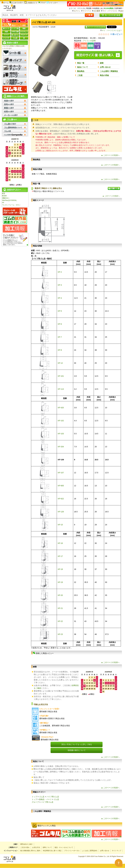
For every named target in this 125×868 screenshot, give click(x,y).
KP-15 (60, 525)
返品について (83, 67)
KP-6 (60, 324)
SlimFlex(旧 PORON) (9, 200)
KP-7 (60, 337)
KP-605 (61, 486)
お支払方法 (36, 847)
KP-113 (61, 389)
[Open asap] (119, 863)
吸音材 (4, 196)
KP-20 (60, 595)
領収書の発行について (77, 750)
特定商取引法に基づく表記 (52, 851)
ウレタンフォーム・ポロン (11, 205)
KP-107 (61, 473)
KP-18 (60, 569)
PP (3, 203)
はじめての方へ (16, 3)
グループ (35, 802)
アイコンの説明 (89, 41)
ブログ (42, 3)
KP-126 (61, 512)
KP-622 (61, 499)
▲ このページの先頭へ (110, 155)
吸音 (4, 193)
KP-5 (60, 311)
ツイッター (52, 3)
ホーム (5, 3)
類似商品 (81, 71)
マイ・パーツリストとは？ (111, 30)
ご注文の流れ (25, 847)
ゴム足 (42, 797)
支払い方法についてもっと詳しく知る (77, 744)
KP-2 (60, 272)
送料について (47, 847)
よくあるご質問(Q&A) (90, 851)
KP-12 (60, 363)
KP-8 (60, 350)
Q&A (122, 11)
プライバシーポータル (72, 851)
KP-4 (60, 298)
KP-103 (61, 434)
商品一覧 (81, 63)
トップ (34, 797)
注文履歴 (97, 11)
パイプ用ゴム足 (53, 797)
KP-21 (60, 608)
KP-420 (61, 408)
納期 (102, 63)
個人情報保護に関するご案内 (30, 851)
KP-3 (60, 285)
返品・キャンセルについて (64, 847)
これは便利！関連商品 (109, 71)
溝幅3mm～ (6, 198)
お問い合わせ (105, 67)
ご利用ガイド (31, 3)
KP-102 (61, 421)
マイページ (87, 11)
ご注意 (80, 75)
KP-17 (60, 556)
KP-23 (60, 634)
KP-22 (60, 621)
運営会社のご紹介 (26, 844)
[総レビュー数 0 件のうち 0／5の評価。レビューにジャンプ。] (110, 34)
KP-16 (60, 543)
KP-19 (60, 582)
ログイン (77, 11)
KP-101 (61, 376)
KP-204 (61, 447)
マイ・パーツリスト (110, 11)
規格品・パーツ (45, 799)
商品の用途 (104, 75)
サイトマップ (117, 851)
